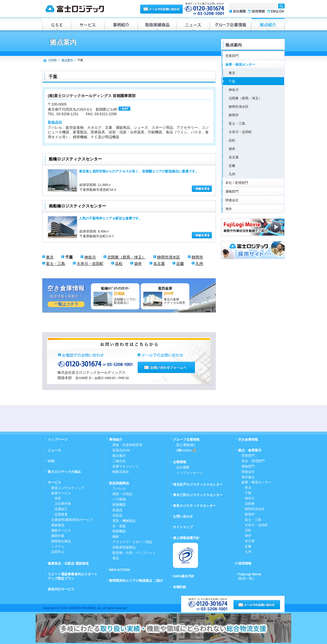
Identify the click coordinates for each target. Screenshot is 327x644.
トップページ (58, 440)
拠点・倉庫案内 (250, 450)
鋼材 (116, 537)
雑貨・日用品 (122, 494)
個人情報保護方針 (186, 538)
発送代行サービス (61, 589)
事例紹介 (121, 24)
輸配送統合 (121, 472)
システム (58, 546)
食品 (116, 558)
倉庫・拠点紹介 (268, 24)
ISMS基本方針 (184, 576)
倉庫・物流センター (240, 65)
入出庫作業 (61, 504)
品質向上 (58, 552)
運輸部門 (232, 191)
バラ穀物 (119, 499)
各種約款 (180, 587)
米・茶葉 (119, 526)
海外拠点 (248, 477)
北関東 (248, 504)
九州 (199, 264)
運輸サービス (61, 530)
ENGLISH (275, 11)
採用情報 (256, 11)
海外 (229, 209)
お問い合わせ (183, 516)
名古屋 (159, 264)
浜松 (119, 264)
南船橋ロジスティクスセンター (77, 206)
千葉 (69, 257)
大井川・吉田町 (90, 264)
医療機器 (119, 505)
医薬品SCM (121, 450)
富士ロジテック (75, 9)
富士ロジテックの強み (64, 472)
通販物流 (58, 525)
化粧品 (117, 515)
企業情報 (180, 462)
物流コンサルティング (68, 488)
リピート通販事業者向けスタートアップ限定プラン (73, 576)
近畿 (180, 264)
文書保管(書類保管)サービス (72, 520)
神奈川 (90, 257)
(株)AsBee (186, 450)
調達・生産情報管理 (127, 445)
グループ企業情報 (230, 24)
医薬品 (117, 510)
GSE (56, 24)
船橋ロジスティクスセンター (75, 159)
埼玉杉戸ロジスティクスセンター (198, 484)
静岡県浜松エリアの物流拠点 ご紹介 (136, 581)
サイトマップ (183, 527)
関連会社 (232, 200)
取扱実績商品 (157, 24)
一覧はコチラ (66, 304)
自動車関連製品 (124, 547)
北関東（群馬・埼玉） (126, 257)
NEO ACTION (119, 570)
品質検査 (59, 514)
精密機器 (119, 531)
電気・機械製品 (124, 521)
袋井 (138, 264)
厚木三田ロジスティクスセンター (198, 495)
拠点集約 (119, 456)
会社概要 (237, 11)
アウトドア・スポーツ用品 (132, 542)
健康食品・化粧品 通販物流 (68, 563)
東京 (50, 257)
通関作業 (58, 536)
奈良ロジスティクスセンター (195, 506)
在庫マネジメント (126, 466)
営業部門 (232, 56)
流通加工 (59, 509)
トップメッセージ (190, 473)
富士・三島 (56, 264)
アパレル (119, 489)
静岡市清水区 (169, 257)
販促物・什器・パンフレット (134, 553)
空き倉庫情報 (248, 440)
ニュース (193, 24)
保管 (56, 498)
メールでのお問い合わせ (161, 9)
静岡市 (197, 257)
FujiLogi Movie (250, 576)
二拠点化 (119, 461)
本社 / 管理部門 (237, 183)
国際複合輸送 (61, 541)
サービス (87, 24)
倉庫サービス (61, 493)
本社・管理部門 (253, 461)
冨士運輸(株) (186, 445)
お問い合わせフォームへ (166, 367)
